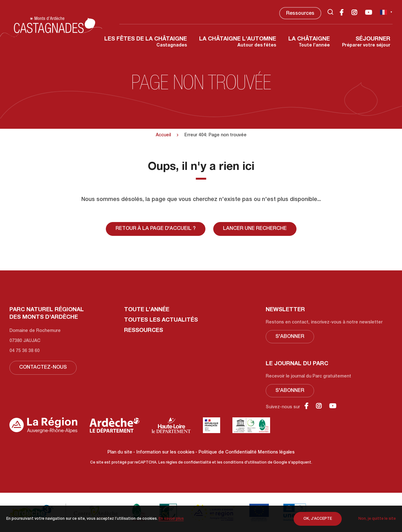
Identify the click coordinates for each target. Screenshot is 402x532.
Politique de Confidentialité (228, 453)
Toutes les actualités (161, 320)
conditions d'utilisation (245, 463)
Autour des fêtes (238, 42)
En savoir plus (171, 519)
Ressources (300, 14)
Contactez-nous (43, 368)
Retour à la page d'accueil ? (156, 229)
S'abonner (290, 337)
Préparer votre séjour (366, 42)
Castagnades (146, 42)
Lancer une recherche (255, 229)
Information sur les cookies (165, 453)
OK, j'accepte (318, 519)
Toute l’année (309, 42)
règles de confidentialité (188, 463)
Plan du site (120, 453)
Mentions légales (276, 453)
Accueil (163, 135)
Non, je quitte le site (377, 519)
